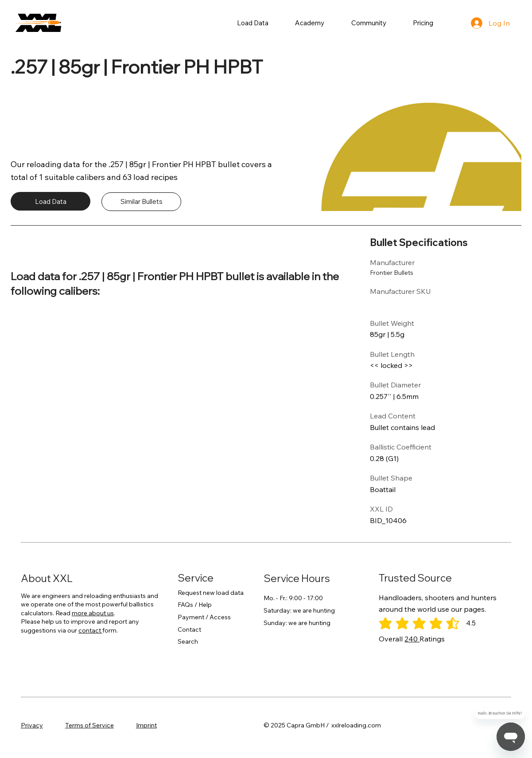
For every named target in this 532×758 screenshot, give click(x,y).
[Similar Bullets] (141, 202)
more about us (93, 613)
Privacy (32, 725)
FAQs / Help (195, 605)
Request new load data (211, 593)
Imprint (146, 725)
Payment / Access (204, 617)
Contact (189, 629)
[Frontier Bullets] (399, 273)
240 (412, 639)
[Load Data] (50, 201)
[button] (253, 23)
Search (188, 641)
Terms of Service (89, 725)
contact (90, 630)
